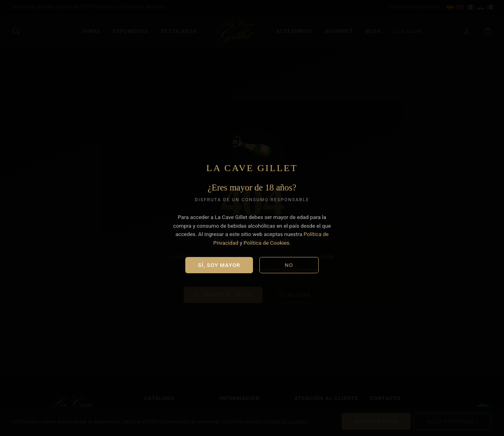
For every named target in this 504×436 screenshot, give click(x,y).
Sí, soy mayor (219, 265)
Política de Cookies (266, 243)
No (289, 265)
